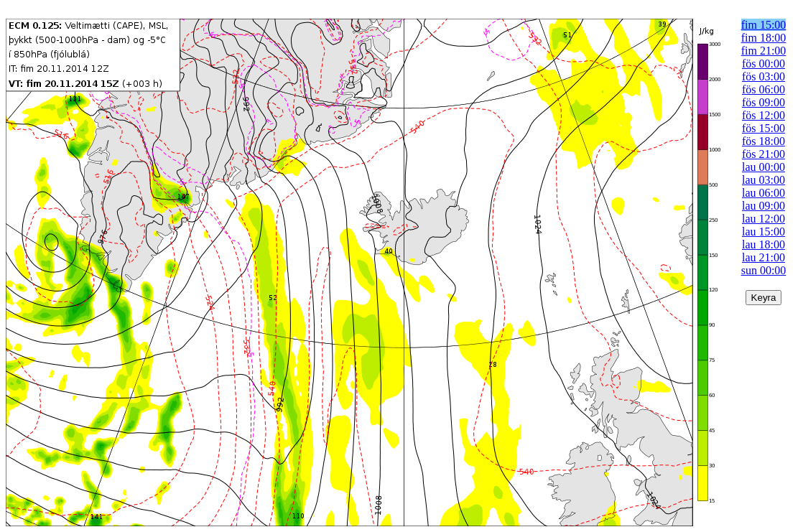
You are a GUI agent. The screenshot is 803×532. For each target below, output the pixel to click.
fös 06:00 (763, 89)
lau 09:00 (763, 206)
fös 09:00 (763, 102)
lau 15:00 (763, 232)
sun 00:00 (764, 270)
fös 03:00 (763, 76)
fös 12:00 (763, 115)
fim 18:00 (764, 38)
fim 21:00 (764, 51)
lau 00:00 (763, 167)
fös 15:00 (763, 128)
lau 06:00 (763, 193)
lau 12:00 (763, 219)
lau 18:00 (763, 244)
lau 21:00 (763, 257)
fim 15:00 (764, 25)
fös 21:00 (763, 154)
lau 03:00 (763, 180)
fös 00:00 (763, 64)
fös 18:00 (763, 141)
